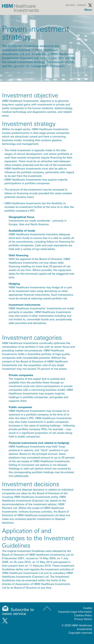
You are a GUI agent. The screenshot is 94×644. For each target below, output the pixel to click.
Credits (88, 608)
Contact (82, 5)
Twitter (90, 5)
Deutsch (70, 5)
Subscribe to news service (18, 612)
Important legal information (75, 612)
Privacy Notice (83, 619)
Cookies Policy (83, 615)
